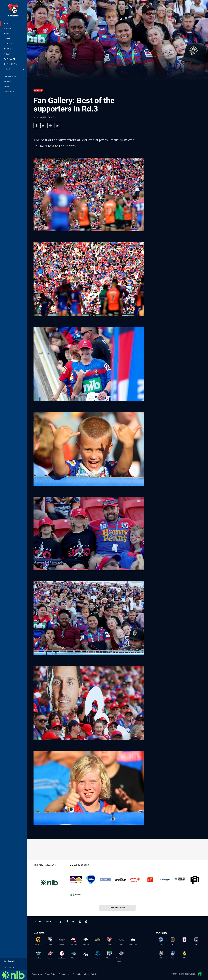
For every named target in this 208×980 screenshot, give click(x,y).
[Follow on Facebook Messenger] (86, 922)
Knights (38, 90)
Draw (7, 39)
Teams (8, 49)
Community (11, 64)
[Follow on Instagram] (80, 922)
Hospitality (9, 91)
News (7, 23)
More (14, 69)
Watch (8, 29)
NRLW (7, 54)
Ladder (8, 44)
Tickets (8, 81)
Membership (10, 76)
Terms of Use (37, 974)
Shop (6, 86)
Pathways (10, 59)
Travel (8, 34)
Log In (9, 967)
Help (69, 974)
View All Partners (117, 908)
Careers (62, 974)
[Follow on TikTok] (61, 922)
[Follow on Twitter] (74, 922)
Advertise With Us (90, 974)
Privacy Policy (50, 974)
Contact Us (77, 974)
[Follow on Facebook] (67, 922)
